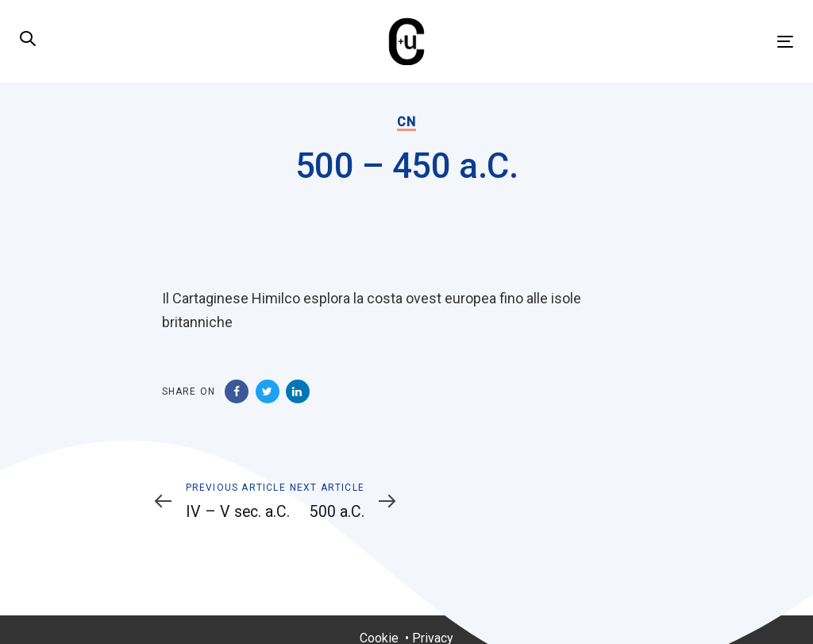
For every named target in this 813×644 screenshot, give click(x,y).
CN (406, 122)
